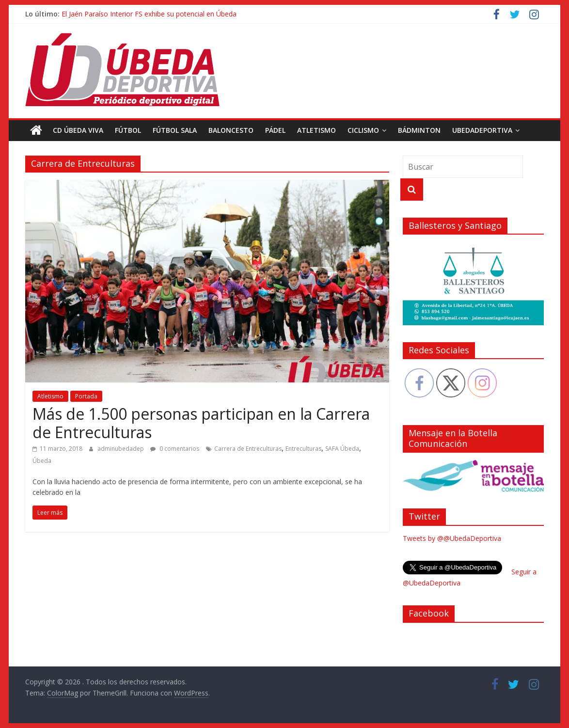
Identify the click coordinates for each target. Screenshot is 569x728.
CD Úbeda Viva (78, 130)
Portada (86, 396)
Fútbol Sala (175, 130)
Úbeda (42, 461)
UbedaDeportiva (482, 130)
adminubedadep (121, 449)
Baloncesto (231, 130)
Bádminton (419, 130)
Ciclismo (363, 130)
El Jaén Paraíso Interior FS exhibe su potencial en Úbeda (149, 14)
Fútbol (128, 130)
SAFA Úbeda (342, 449)
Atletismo (316, 130)
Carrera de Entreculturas (248, 449)
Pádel (275, 130)
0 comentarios (175, 449)
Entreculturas (303, 449)
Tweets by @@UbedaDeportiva (452, 538)
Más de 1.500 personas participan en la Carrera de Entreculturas (201, 423)
